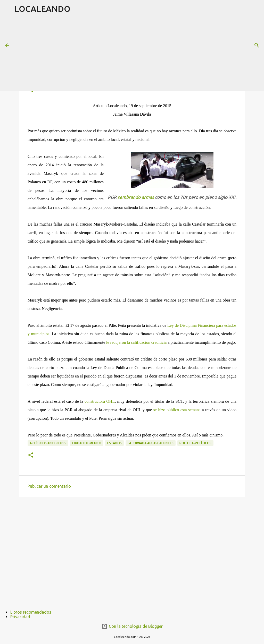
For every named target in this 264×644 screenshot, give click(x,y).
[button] (31, 455)
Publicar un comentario (49, 486)
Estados (114, 443)
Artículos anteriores (48, 443)
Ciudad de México (87, 443)
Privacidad (20, 617)
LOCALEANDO (42, 9)
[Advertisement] (139, 54)
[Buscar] (257, 45)
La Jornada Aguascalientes (151, 443)
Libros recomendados (31, 612)
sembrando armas (136, 197)
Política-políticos (195, 443)
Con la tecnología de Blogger (132, 626)
